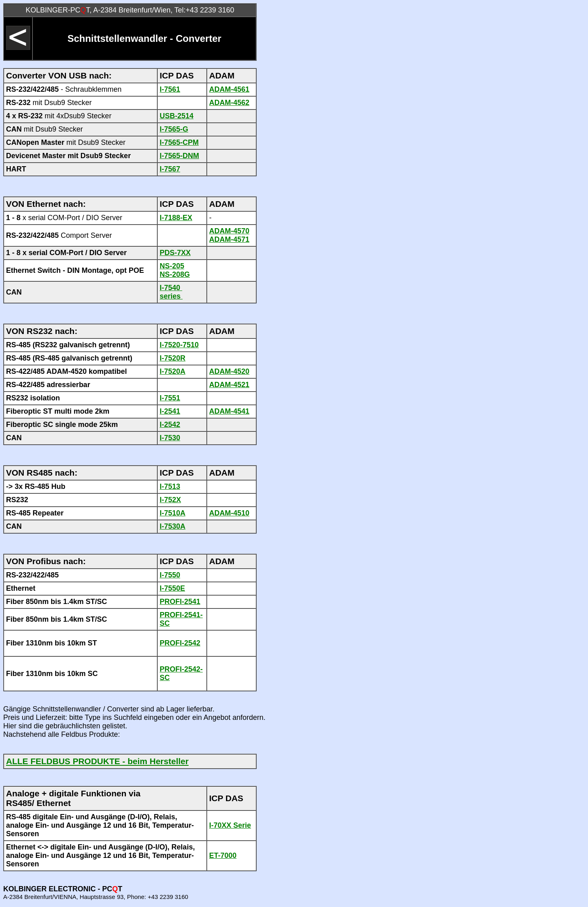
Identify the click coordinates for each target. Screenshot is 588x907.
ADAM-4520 (229, 371)
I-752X (170, 500)
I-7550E (172, 588)
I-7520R (173, 358)
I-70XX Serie (230, 825)
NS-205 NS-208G (175, 270)
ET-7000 (223, 855)
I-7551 (170, 398)
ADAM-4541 (229, 411)
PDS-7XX (175, 253)
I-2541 (170, 411)
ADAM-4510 (229, 513)
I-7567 (170, 169)
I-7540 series (171, 292)
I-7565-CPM (179, 142)
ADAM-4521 (229, 385)
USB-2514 (177, 116)
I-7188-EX (176, 218)
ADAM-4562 (229, 103)
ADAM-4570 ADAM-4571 (229, 235)
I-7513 (170, 486)
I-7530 (170, 438)
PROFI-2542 (180, 643)
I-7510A (173, 513)
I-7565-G (174, 129)
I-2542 (170, 425)
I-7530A (173, 526)
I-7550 (170, 575)
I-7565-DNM (179, 156)
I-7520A (173, 371)
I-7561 (170, 89)
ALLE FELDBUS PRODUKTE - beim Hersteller (97, 761)
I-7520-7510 (179, 345)
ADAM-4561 (229, 89)
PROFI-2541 (180, 602)
